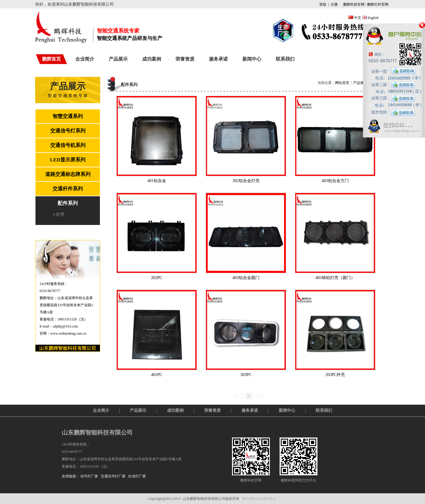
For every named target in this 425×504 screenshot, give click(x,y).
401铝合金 (157, 181)
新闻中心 (252, 59)
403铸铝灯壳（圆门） (335, 278)
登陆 (323, 4)
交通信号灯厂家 (113, 476)
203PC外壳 (335, 375)
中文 (358, 18)
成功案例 (152, 59)
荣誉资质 (185, 59)
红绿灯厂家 (137, 476)
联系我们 (285, 59)
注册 (334, 4)
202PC (157, 278)
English (373, 18)
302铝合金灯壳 (246, 181)
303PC (246, 375)
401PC (157, 375)
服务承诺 (218, 59)
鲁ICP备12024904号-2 (259, 499)
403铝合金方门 (335, 181)
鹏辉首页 (51, 59)
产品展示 (118, 59)
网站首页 (342, 83)
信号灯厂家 (89, 476)
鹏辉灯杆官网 (378, 4)
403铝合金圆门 (246, 278)
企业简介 (85, 59)
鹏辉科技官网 (353, 4)
